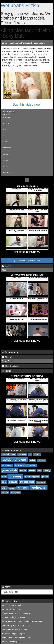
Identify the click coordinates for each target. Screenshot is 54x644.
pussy (45, 477)
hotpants (41, 460)
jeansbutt (6, 160)
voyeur (12, 488)
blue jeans (22, 454)
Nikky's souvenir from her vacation (17, 613)
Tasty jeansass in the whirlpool (15, 629)
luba (4, 136)
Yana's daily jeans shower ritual (16, 625)
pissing (15, 476)
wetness (5, 493)
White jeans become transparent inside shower (24, 43)
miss (4, 129)
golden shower (14, 460)
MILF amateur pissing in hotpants (16, 638)
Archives (7, 587)
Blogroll (7, 357)
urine (4, 488)
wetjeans (38, 487)
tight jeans (41, 482)
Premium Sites (10, 352)
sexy (4, 482)
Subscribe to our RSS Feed (27, 261)
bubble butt (7, 172)
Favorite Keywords (12, 450)
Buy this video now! (27, 104)
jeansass (6, 154)
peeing (47, 470)
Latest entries (9, 601)
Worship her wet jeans (12, 609)
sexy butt (6, 166)
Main (4, 270)
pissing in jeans (32, 477)
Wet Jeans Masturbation (13, 605)
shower (5, 142)
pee (39, 470)
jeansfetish (7, 148)
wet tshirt (6, 123)
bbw (14, 454)
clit (30, 454)
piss (4, 477)
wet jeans (23, 488)
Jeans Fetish (8, 361)
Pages (6, 266)
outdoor (32, 471)
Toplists (7, 371)
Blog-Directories (10, 366)
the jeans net (27, 482)
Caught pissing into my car (13, 617)
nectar (23, 470)
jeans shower (7, 465)
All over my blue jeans (12, 642)
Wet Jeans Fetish (20, 6)
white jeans (7, 117)
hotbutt (32, 460)
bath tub (6, 454)
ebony (37, 454)
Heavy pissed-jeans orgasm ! (15, 634)
